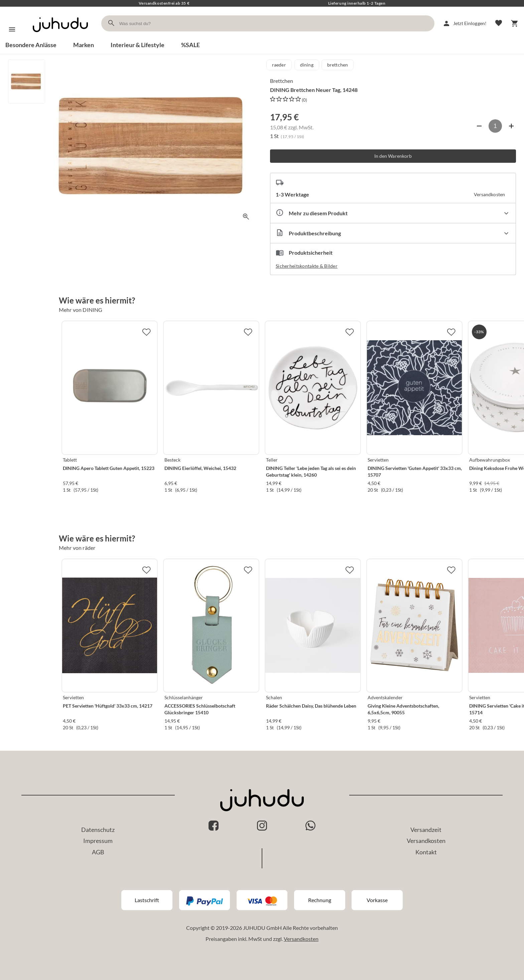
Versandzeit (426, 830)
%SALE (190, 45)
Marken (84, 45)
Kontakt (426, 852)
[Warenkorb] (515, 23)
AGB (98, 852)
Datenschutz (98, 830)
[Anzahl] (495, 126)
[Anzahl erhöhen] (511, 126)
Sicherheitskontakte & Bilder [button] (307, 266)
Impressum (98, 841)
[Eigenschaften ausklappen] (393, 213)
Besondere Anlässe (31, 45)
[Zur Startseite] (60, 38)
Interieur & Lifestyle (138, 45)
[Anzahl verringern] (479, 126)
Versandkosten (426, 841)
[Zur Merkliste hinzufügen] (146, 332)
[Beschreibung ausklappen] (393, 233)
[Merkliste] (499, 23)
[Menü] (12, 29)
